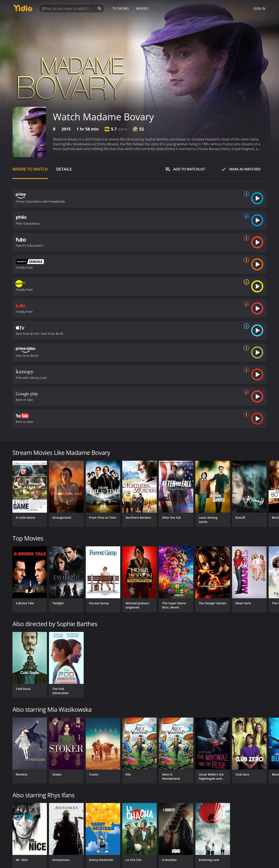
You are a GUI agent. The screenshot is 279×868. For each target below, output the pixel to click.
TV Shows (121, 9)
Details (64, 169)
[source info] (246, 194)
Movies (142, 9)
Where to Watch (30, 169)
